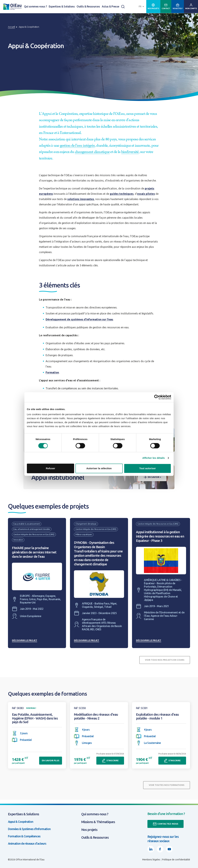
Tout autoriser (148, 468)
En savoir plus (51, 760)
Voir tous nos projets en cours (165, 660)
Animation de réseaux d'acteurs (27, 843)
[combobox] (142, 7)
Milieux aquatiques (84, 534)
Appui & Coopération (21, 822)
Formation (52, 372)
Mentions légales (151, 860)
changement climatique (92, 152)
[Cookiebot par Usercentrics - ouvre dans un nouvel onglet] (157, 397)
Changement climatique (86, 524)
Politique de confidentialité (176, 860)
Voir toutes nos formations (167, 785)
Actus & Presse (111, 6)
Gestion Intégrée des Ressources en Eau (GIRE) (34, 534)
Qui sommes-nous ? (35, 6)
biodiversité (130, 152)
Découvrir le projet (25, 640)
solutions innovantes (81, 199)
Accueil (11, 27)
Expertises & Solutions (62, 6)
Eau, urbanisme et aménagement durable (32, 529)
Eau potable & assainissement (27, 524)
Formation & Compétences (24, 836)
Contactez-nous (165, 824)
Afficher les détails (153, 458)
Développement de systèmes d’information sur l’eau (79, 319)
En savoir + (152, 477)
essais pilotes (146, 194)
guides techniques (122, 194)
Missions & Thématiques (98, 822)
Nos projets (89, 830)
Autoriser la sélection (99, 468)
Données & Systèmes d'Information (29, 829)
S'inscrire (110, 761)
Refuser (51, 468)
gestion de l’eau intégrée (77, 145)
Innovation (18, 540)
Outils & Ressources (88, 6)
